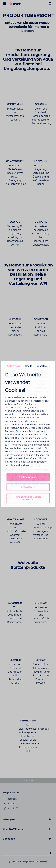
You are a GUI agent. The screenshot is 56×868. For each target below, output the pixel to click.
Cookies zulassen (28, 477)
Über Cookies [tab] (44, 366)
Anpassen (28, 487)
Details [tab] (28, 366)
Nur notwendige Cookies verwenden (28, 498)
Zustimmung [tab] (13, 366)
